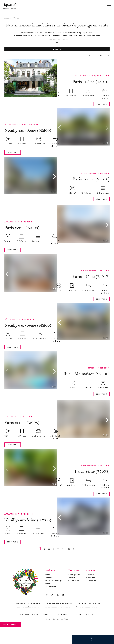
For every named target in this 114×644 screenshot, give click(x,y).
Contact (71, 578)
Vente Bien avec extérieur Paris (59, 603)
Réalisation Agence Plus (57, 619)
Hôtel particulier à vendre (89, 603)
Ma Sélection (50, 587)
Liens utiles (91, 581)
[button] (8, 79)
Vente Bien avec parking (87, 607)
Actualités (91, 578)
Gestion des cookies (84, 615)
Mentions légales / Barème (34, 615)
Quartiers (90, 575)
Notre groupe (74, 575)
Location (49, 578)
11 (58, 549)
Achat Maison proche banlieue (27, 603)
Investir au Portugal (53, 581)
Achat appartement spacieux (58, 607)
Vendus (48, 584)
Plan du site (61, 615)
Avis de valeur (11, 625)
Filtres (57, 49)
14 (63, 549)
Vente (47, 575)
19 (69, 549)
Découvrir (102, 104)
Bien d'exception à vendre (28, 607)
